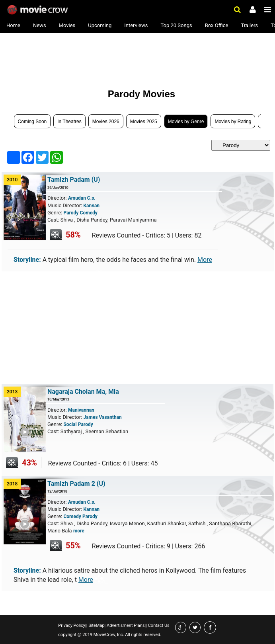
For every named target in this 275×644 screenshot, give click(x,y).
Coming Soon (32, 122)
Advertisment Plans (126, 625)
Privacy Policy (72, 625)
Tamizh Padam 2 (76, 484)
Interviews (136, 25)
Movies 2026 (106, 122)
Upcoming (100, 25)
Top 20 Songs (176, 25)
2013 (12, 392)
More (205, 260)
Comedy (89, 213)
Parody (71, 213)
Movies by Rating (233, 122)
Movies (67, 25)
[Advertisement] (66, 57)
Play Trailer (30, 450)
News (40, 25)
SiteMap (96, 625)
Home (13, 25)
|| (86, 625)
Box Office (217, 25)
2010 (12, 180)
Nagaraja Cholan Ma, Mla (83, 392)
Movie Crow (38, 10)
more (79, 531)
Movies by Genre (186, 122)
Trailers (249, 25)
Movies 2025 (144, 122)
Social (70, 424)
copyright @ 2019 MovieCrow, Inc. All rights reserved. (110, 635)
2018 (12, 484)
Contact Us (158, 625)
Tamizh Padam (74, 180)
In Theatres (69, 122)
